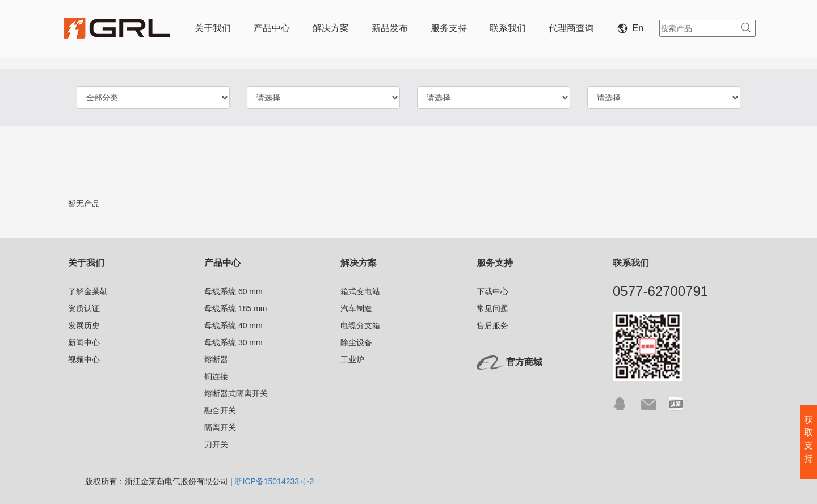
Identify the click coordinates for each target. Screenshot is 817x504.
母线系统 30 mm (233, 342)
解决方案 (331, 28)
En (633, 28)
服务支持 (449, 28)
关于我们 (213, 28)
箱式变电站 (360, 291)
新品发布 (390, 28)
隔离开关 (220, 427)
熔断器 (216, 359)
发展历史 (84, 325)
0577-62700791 (660, 291)
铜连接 (216, 376)
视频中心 (84, 359)
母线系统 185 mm (235, 308)
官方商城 (524, 362)
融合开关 (220, 410)
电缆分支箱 (360, 325)
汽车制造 (356, 308)
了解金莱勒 (88, 291)
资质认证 (84, 308)
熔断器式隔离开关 (236, 393)
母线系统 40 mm (233, 325)
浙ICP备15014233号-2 (274, 481)
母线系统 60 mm (233, 291)
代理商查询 (571, 28)
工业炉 (352, 359)
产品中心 (272, 28)
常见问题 (492, 308)
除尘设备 (356, 342)
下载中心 (492, 291)
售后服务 (492, 325)
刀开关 (216, 444)
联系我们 (508, 28)
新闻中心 (84, 342)
